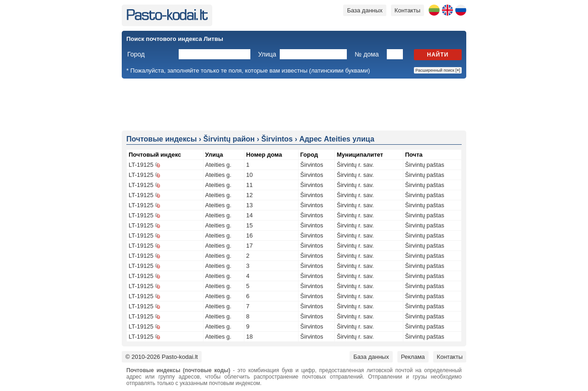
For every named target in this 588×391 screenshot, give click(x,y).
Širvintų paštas (425, 165)
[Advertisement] (294, 104)
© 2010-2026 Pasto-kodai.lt (162, 357)
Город (136, 54)
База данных (365, 10)
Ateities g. (218, 165)
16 (249, 235)
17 (249, 246)
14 (249, 215)
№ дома (367, 54)
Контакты (407, 10)
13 (249, 205)
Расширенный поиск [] (438, 70)
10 (249, 175)
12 (249, 195)
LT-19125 (141, 165)
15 (249, 225)
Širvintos (312, 165)
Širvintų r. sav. (355, 165)
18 (249, 337)
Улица (267, 54)
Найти (438, 55)
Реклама (413, 357)
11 (249, 185)
